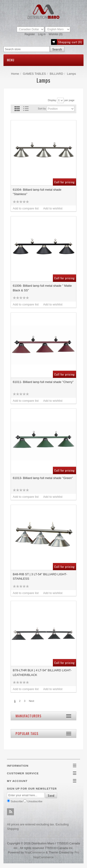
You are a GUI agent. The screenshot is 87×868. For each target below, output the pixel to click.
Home (15, 74)
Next (31, 701)
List (26, 109)
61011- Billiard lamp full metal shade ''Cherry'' (43, 382)
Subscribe (17, 801)
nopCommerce (35, 852)
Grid (17, 109)
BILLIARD (56, 74)
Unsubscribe (35, 801)
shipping (13, 829)
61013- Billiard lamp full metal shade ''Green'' (43, 478)
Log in (42, 34)
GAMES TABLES (34, 74)
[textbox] (27, 49)
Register (30, 34)
